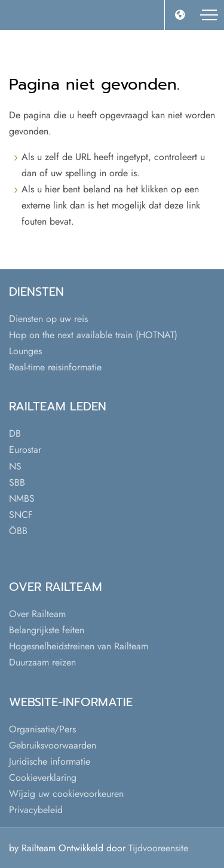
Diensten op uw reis (48, 319)
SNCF (21, 515)
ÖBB (18, 531)
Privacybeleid (36, 810)
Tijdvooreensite (158, 848)
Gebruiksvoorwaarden (53, 745)
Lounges (25, 351)
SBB (17, 482)
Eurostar (25, 450)
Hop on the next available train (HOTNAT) (93, 335)
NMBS (22, 499)
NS (15, 466)
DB (15, 433)
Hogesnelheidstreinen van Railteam (79, 646)
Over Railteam (37, 614)
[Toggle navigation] (209, 15)
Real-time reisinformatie (55, 367)
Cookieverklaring (43, 777)
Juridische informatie (50, 761)
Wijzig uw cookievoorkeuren (66, 794)
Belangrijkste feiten (47, 630)
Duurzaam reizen (42, 662)
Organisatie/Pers (42, 729)
